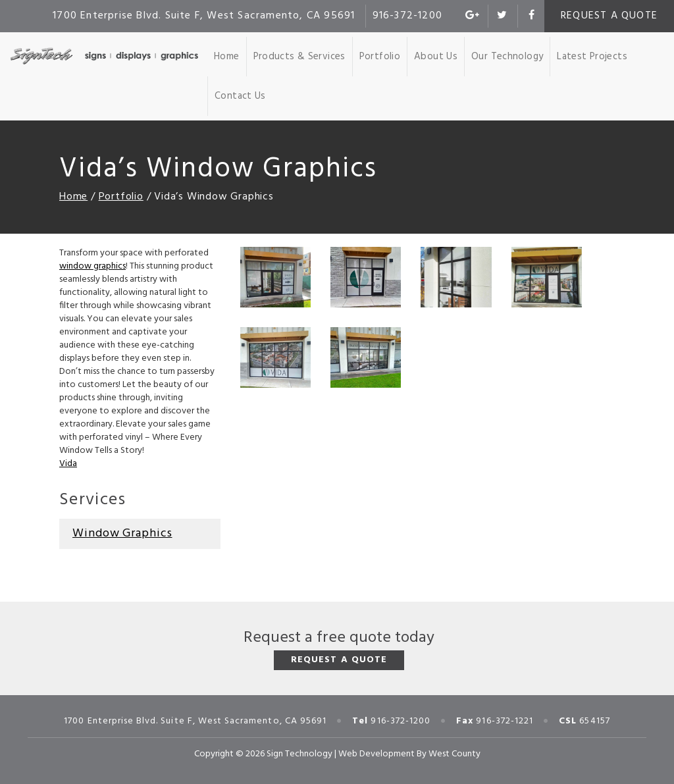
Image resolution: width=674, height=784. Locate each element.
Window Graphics (122, 534)
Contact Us (240, 96)
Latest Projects (592, 57)
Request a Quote (609, 16)
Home (227, 57)
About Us (436, 57)
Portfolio (380, 57)
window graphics (92, 266)
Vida (68, 464)
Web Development (376, 754)
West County (454, 754)
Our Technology (507, 57)
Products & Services (299, 57)
